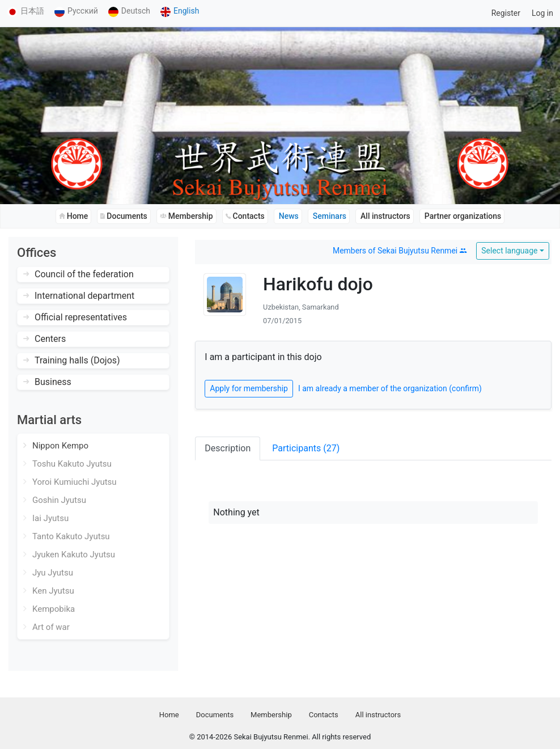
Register (506, 13)
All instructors (378, 715)
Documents (215, 715)
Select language (509, 251)
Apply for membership (249, 388)
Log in (542, 13)
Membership (271, 715)
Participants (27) (306, 448)
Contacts (324, 715)
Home (169, 715)
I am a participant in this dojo (263, 357)
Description (228, 448)
